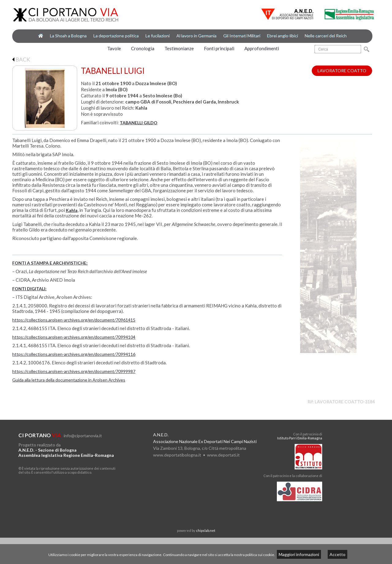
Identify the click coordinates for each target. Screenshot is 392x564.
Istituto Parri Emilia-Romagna (300, 438)
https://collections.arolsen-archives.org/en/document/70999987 (74, 371)
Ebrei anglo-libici (283, 36)
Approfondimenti (262, 48)
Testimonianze (179, 48)
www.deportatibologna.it (177, 455)
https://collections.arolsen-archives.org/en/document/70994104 (74, 337)
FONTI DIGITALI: (29, 289)
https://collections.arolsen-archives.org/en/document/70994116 (74, 354)
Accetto (337, 554)
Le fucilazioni (158, 36)
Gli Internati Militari (242, 36)
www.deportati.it (223, 455)
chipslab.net (206, 530)
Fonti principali (219, 48)
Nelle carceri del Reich (326, 36)
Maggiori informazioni (299, 554)
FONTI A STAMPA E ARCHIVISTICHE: (50, 263)
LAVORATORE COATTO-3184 (345, 402)
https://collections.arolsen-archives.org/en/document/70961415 (74, 320)
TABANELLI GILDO (139, 123)
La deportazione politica (116, 36)
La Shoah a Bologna (68, 36)
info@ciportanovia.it (83, 436)
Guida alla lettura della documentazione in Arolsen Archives (69, 380)
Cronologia (143, 48)
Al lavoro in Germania (196, 36)
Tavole (114, 48)
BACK (21, 59)
